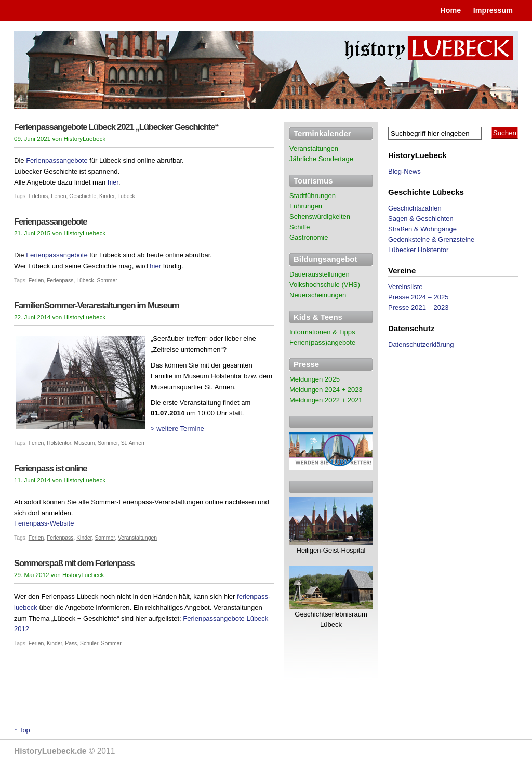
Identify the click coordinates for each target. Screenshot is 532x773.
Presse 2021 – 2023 (418, 307)
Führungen (306, 206)
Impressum (493, 10)
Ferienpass (60, 280)
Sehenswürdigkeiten (320, 217)
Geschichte (83, 196)
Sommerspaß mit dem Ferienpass (74, 563)
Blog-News (404, 171)
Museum (85, 443)
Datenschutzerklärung (421, 344)
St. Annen (133, 443)
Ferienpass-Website (44, 523)
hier (113, 182)
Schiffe (300, 227)
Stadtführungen (312, 196)
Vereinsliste (405, 287)
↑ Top (22, 730)
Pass (71, 643)
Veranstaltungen (137, 538)
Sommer (107, 280)
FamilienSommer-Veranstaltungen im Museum (96, 305)
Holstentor (59, 443)
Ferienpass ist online (50, 469)
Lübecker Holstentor (418, 250)
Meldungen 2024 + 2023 (326, 390)
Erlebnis (38, 196)
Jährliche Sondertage (321, 159)
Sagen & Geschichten (421, 219)
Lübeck (126, 196)
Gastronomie (309, 237)
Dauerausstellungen (320, 274)
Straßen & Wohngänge (422, 229)
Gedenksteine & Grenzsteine (431, 239)
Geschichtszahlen (415, 208)
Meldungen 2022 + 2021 (326, 400)
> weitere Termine (177, 429)
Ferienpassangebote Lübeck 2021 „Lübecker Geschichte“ (116, 127)
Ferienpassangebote (57, 160)
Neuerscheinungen (318, 295)
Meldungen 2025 (315, 379)
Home (450, 10)
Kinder (107, 196)
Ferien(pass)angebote (322, 342)
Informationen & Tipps (322, 332)
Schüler (89, 643)
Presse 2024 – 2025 (418, 297)
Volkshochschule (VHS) (325, 285)
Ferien (58, 196)
